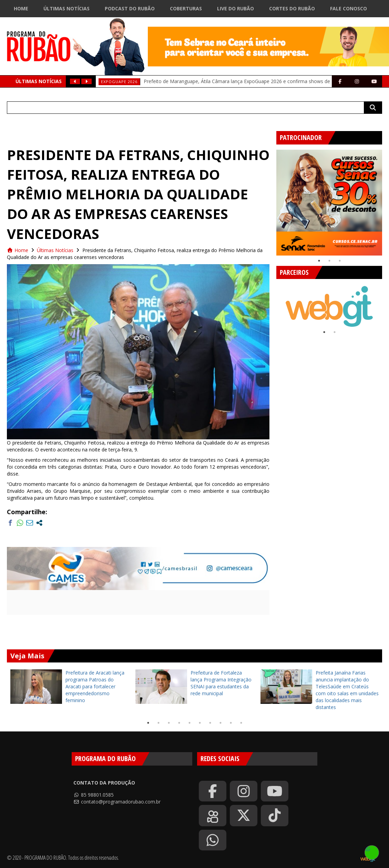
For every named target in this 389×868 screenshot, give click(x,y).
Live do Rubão (236, 8)
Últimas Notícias (66, 8)
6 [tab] (200, 723)
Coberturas (186, 8)
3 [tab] (340, 261)
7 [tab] (210, 723)
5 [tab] (190, 723)
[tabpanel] (329, 203)
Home (21, 8)
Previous (271, 200)
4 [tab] (179, 723)
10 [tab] (241, 723)
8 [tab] (221, 723)
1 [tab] (319, 261)
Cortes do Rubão (292, 8)
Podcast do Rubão (130, 8)
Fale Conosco (349, 8)
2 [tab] (329, 261)
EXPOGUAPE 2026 (119, 82)
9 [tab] (231, 723)
